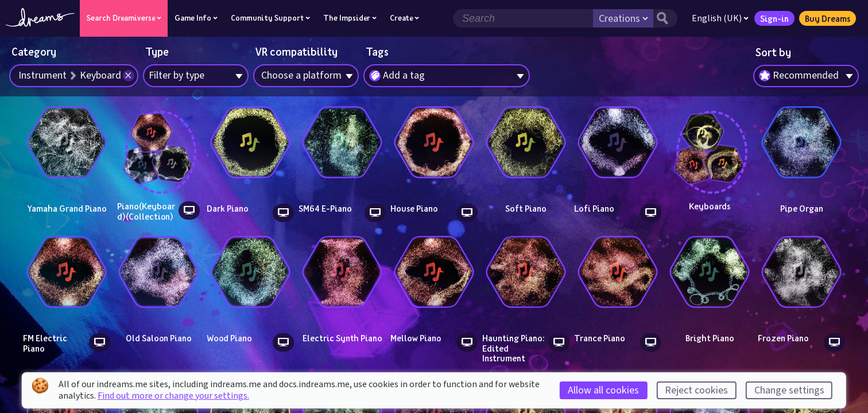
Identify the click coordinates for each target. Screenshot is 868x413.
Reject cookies (696, 390)
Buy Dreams (828, 18)
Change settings (789, 390)
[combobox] (806, 76)
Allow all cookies (603, 390)
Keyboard (100, 75)
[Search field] (523, 18)
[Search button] (665, 18)
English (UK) (720, 18)
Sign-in (774, 18)
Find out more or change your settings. (173, 396)
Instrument (42, 75)
